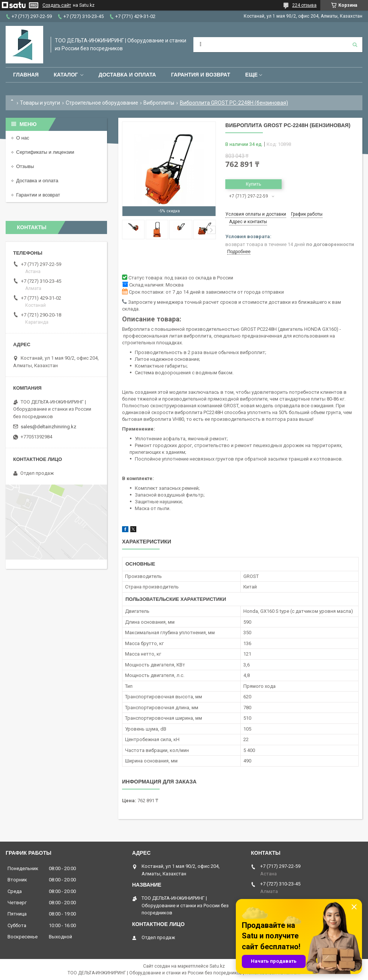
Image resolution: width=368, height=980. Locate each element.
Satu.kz (217, 966)
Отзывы (25, 166)
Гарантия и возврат (201, 75)
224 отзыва (304, 5)
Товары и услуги (40, 103)
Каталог (66, 75)
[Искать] (355, 45)
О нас (23, 138)
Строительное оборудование (102, 103)
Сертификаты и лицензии (45, 152)
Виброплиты (159, 103)
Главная (26, 75)
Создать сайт (57, 5)
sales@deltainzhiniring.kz (48, 427)
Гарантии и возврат (38, 195)
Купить (253, 184)
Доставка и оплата (127, 75)
